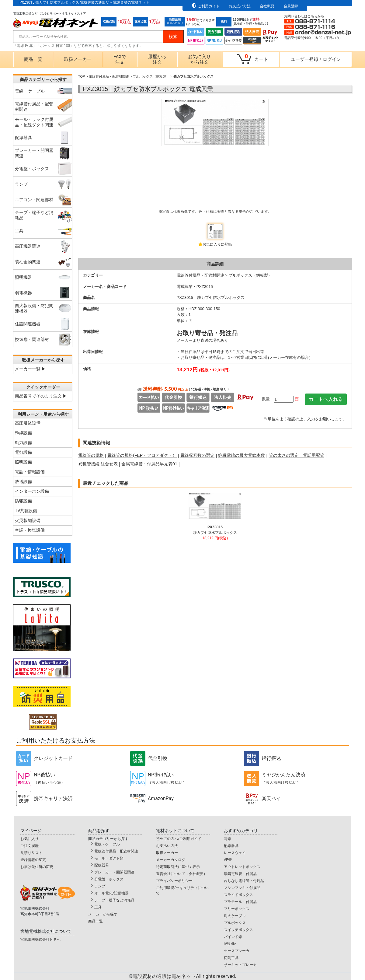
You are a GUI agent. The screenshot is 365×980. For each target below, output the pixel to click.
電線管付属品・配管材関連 (109, 76)
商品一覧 (33, 59)
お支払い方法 (240, 6)
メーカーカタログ (171, 860)
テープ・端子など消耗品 (114, 900)
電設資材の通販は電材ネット (184, 976)
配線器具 (102, 865)
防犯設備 (23, 501)
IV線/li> (230, 944)
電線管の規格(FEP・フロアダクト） (142, 455)
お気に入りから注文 (199, 59)
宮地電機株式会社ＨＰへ (40, 940)
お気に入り (30, 839)
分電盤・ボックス (109, 879)
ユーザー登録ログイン (316, 59)
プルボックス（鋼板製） (151, 76)
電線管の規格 (91, 455)
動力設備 (23, 443)
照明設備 (23, 462)
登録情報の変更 (33, 860)
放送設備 (23, 481)
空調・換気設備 (30, 530)
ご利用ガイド (209, 6)
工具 (98, 907)
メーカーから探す (103, 914)
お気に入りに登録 (217, 244)
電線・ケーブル (107, 844)
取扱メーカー (78, 59)
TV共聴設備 (26, 511)
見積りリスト (31, 853)
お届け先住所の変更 (37, 867)
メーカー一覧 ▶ (30, 369)
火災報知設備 (28, 520)
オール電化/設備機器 (111, 893)
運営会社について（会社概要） (182, 874)
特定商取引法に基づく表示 (178, 867)
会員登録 (291, 6)
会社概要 (267, 6)
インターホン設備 (32, 491)
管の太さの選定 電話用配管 (297, 455)
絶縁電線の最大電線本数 (242, 455)
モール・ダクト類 (109, 858)
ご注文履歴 (30, 846)
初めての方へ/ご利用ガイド (179, 839)
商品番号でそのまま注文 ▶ (41, 396)
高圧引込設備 (28, 423)
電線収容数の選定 (197, 455)
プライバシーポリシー (174, 881)
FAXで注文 (120, 59)
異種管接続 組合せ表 (98, 464)
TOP (82, 76)
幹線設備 (23, 433)
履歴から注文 (157, 59)
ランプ (100, 886)
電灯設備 (23, 452)
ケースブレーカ (237, 951)
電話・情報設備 (30, 472)
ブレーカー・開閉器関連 (114, 872)
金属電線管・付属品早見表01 (149, 464)
